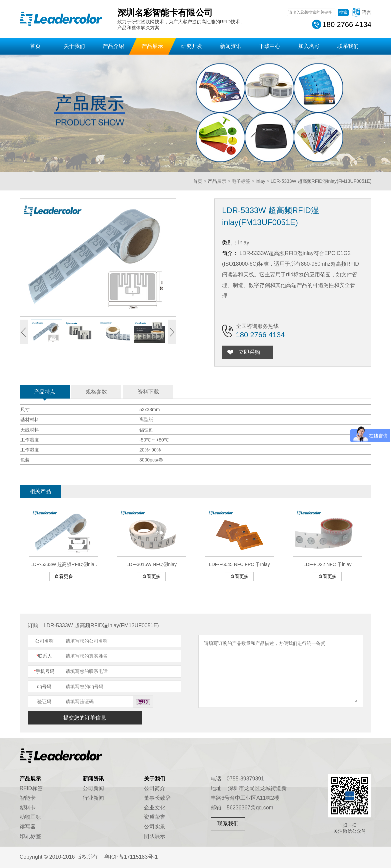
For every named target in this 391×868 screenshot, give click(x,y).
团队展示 (155, 836)
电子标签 (241, 181)
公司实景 (155, 827)
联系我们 (348, 46)
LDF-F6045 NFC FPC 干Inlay (239, 564)
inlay (260, 181)
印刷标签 (30, 836)
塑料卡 (28, 808)
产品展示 (152, 46)
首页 (35, 46)
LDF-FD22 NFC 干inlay (327, 564)
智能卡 (28, 798)
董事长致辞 (157, 798)
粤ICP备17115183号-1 (131, 857)
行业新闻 (93, 798)
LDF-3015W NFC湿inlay (151, 564)
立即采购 (250, 352)
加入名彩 (309, 46)
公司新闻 (93, 788)
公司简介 (155, 788)
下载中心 (270, 46)
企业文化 (155, 808)
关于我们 (74, 46)
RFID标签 (31, 788)
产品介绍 (113, 46)
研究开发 (192, 46)
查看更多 (64, 576)
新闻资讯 (231, 46)
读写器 (28, 827)
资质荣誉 (155, 817)
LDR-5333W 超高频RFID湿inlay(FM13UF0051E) (321, 181)
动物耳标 (30, 817)
